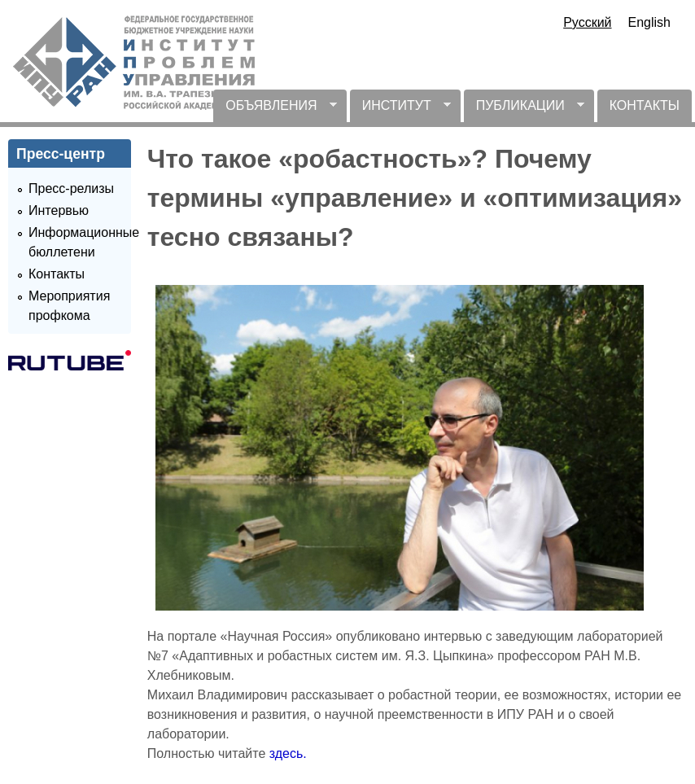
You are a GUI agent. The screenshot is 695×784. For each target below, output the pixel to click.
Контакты (57, 274)
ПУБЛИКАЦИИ (524, 110)
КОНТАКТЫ (645, 105)
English (649, 22)
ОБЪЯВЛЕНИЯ (275, 110)
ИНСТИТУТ (400, 110)
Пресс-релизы (71, 188)
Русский (587, 22)
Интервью (59, 210)
